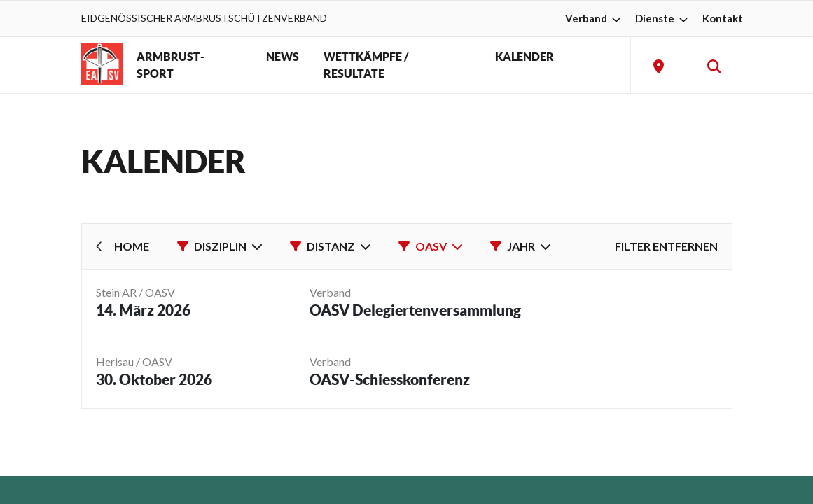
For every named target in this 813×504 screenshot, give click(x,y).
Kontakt (723, 18)
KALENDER (524, 57)
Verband (595, 18)
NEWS (283, 57)
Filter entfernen (666, 246)
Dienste (663, 18)
